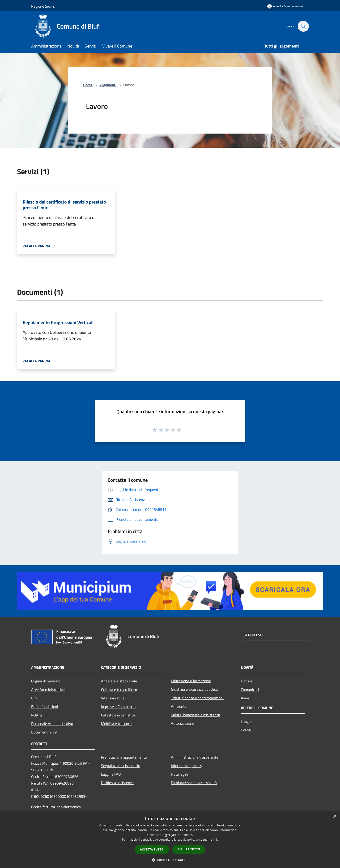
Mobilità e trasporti (116, 724)
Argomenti (108, 85)
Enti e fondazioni (45, 707)
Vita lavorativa (113, 698)
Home (88, 85)
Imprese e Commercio (118, 707)
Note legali (180, 774)
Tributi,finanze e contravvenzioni (197, 698)
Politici (37, 715)
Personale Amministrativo (52, 724)
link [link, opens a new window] (215, 840)
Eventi (246, 730)
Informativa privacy (187, 766)
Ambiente (179, 706)
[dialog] (170, 840)
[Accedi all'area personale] (285, 6)
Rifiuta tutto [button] (189, 849)
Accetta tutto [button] (152, 849)
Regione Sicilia (43, 6)
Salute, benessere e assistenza (195, 715)
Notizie (246, 681)
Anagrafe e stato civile (119, 681)
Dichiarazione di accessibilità (194, 783)
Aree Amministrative (48, 690)
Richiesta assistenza (117, 783)
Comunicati (250, 690)
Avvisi (246, 698)
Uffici (35, 698)
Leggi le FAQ (111, 774)
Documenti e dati (45, 732)
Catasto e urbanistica (118, 715)
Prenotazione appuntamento (124, 757)
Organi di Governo (46, 681)
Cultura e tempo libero (119, 690)
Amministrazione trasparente (195, 757)
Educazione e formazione (191, 681)
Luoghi (246, 721)
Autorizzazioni (182, 723)
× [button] (335, 817)
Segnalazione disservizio (121, 766)
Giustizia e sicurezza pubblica (194, 689)
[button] (170, 860)
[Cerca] (303, 26)
